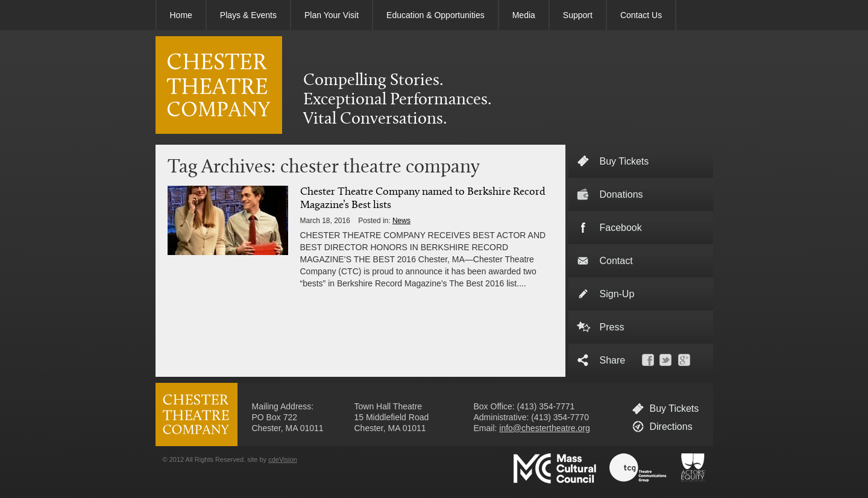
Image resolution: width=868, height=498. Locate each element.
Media (524, 15)
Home (181, 15)
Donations (621, 194)
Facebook (621, 228)
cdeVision (283, 459)
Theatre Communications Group (638, 468)
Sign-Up (617, 294)
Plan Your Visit (332, 15)
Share (613, 360)
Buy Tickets (675, 408)
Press (612, 327)
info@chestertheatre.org (544, 428)
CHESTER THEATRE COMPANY (219, 85)
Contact (616, 261)
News (401, 221)
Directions (671, 427)
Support (578, 15)
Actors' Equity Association (693, 468)
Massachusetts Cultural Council (555, 468)
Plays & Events (248, 15)
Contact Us (641, 15)
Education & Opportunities (436, 15)
